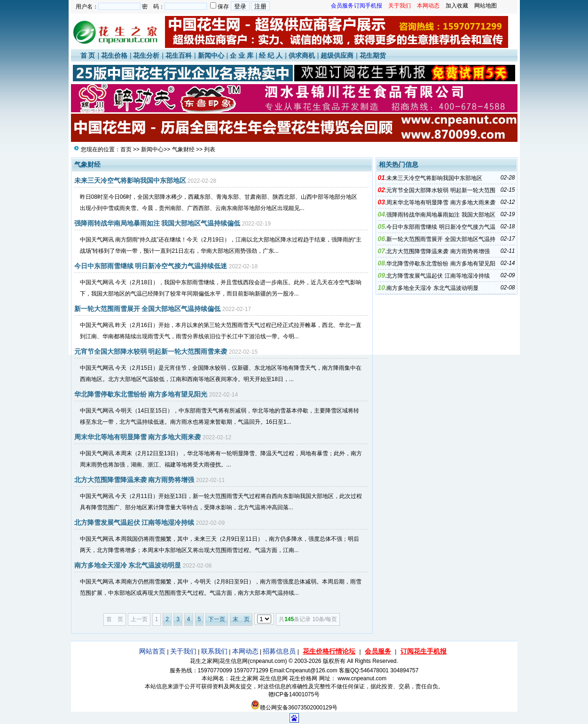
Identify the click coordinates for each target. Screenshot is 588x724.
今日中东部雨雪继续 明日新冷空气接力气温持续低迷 (151, 266)
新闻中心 (211, 55)
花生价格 (114, 55)
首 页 (88, 55)
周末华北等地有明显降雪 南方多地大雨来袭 (138, 437)
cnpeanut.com (267, 661)
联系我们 (214, 651)
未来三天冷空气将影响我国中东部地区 (130, 180)
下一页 (217, 619)
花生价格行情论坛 (329, 651)
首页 (126, 149)
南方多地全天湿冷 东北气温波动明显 (128, 565)
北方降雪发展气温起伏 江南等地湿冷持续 (134, 522)
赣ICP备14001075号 (294, 694)
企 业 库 (242, 55)
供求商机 (302, 55)
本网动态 (245, 651)
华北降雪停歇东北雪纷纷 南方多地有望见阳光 (141, 394)
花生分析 (146, 55)
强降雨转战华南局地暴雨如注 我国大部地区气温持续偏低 (157, 223)
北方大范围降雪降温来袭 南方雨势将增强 (134, 480)
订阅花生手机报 (423, 651)
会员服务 (378, 651)
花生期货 (373, 55)
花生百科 (179, 55)
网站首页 (152, 651)
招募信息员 (279, 651)
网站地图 (486, 6)
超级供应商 (337, 55)
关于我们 (183, 651)
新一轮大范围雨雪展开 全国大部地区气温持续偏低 (148, 309)
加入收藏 (457, 6)
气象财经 (183, 149)
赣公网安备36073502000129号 (294, 708)
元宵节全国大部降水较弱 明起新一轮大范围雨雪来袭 (151, 351)
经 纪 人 (271, 55)
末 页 (241, 619)
